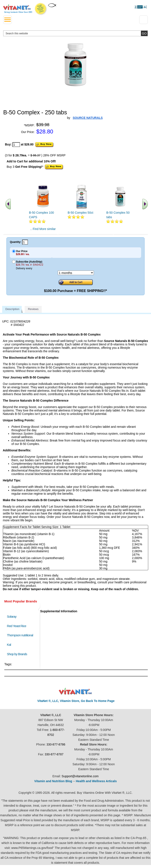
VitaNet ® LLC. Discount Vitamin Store (75, 691)
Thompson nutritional (20, 635)
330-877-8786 (56, 744)
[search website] (75, 33)
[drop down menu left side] (8, 20)
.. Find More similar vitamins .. (43, 231)
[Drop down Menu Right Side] (143, 20)
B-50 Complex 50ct (80, 213)
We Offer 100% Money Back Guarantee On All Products (41, 9)
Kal (9, 645)
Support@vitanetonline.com (80, 776)
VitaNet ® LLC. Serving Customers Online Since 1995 (18, 9)
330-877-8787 (54, 754)
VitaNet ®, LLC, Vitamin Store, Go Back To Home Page (76, 701)
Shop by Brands (18, 654)
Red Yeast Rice (17, 626)
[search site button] (144, 33)
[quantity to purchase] (16, 145)
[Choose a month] (76, 273)
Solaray (12, 616)
